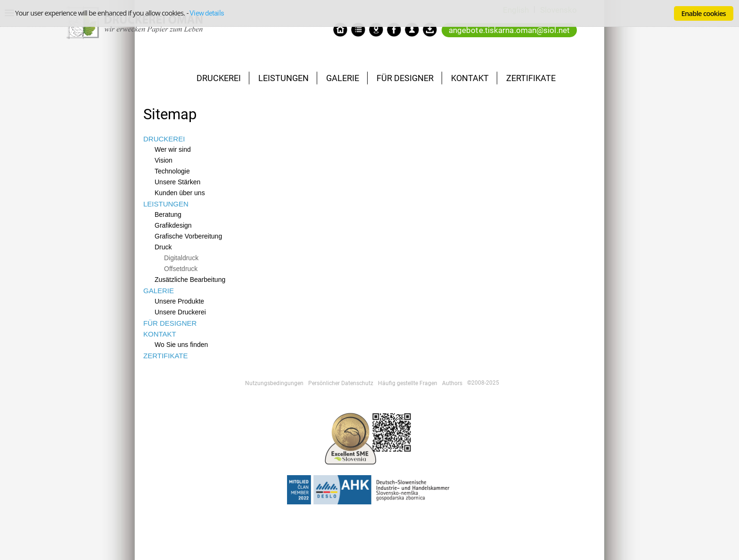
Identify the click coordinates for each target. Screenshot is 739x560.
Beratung (168, 214)
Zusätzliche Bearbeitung (190, 280)
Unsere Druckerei (180, 312)
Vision (164, 160)
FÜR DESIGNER (405, 78)
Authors (452, 383)
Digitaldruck (181, 258)
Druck (163, 247)
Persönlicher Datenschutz (341, 383)
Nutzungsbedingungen (274, 383)
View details (207, 13)
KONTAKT (470, 78)
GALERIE (343, 78)
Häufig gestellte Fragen (408, 383)
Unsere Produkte (179, 301)
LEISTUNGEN (283, 78)
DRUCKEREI (219, 78)
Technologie (172, 171)
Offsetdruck (181, 269)
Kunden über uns (180, 193)
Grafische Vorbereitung (188, 236)
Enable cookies (704, 13)
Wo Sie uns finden (181, 345)
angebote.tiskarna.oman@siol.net (509, 30)
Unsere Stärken (177, 182)
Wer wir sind (173, 149)
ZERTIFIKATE (531, 78)
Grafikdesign (173, 225)
